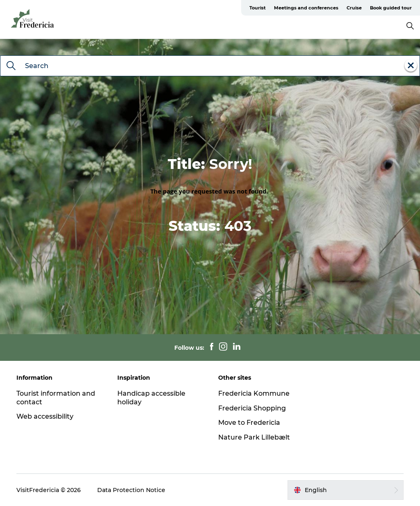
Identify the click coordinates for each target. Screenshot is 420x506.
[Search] (11, 66)
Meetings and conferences (306, 8)
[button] (346, 490)
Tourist (258, 8)
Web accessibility (45, 416)
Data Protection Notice (131, 490)
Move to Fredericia (249, 423)
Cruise (354, 8)
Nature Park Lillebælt (254, 437)
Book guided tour (391, 8)
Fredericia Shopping (252, 408)
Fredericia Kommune (254, 393)
